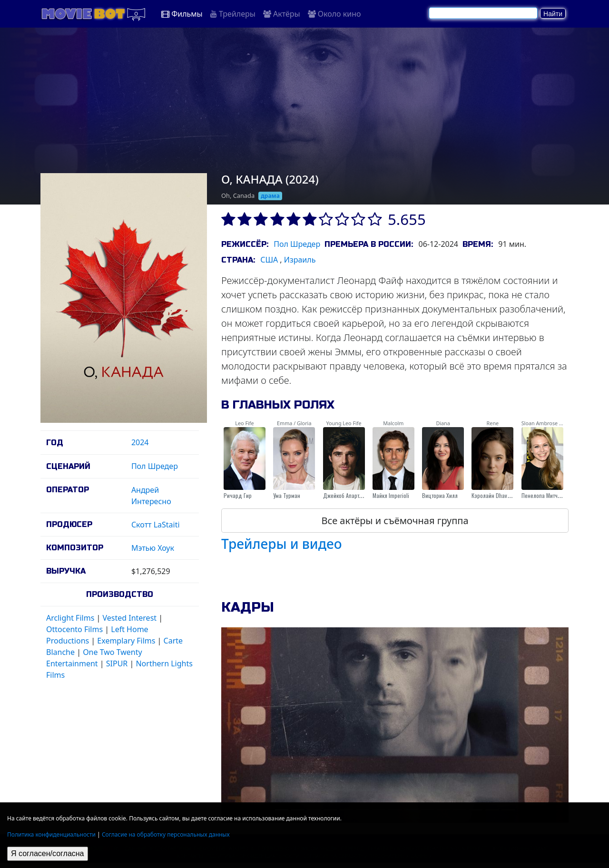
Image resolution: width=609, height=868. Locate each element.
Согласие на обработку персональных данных (166, 834)
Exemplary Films (126, 641)
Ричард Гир (238, 495)
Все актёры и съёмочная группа (395, 521)
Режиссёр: (245, 244)
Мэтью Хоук (153, 548)
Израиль (300, 260)
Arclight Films (70, 618)
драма (270, 196)
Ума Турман (287, 495)
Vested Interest (129, 618)
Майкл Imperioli (391, 495)
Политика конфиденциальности (51, 834)
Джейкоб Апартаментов (351, 495)
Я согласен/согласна (48, 853)
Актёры (282, 14)
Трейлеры (233, 14)
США (269, 260)
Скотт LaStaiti (156, 525)
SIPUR (117, 663)
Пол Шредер (155, 466)
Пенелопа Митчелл (544, 495)
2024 (140, 442)
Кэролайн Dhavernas (496, 495)
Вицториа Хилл (440, 495)
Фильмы (182, 14)
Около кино (334, 14)
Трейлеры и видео (282, 544)
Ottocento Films (74, 629)
